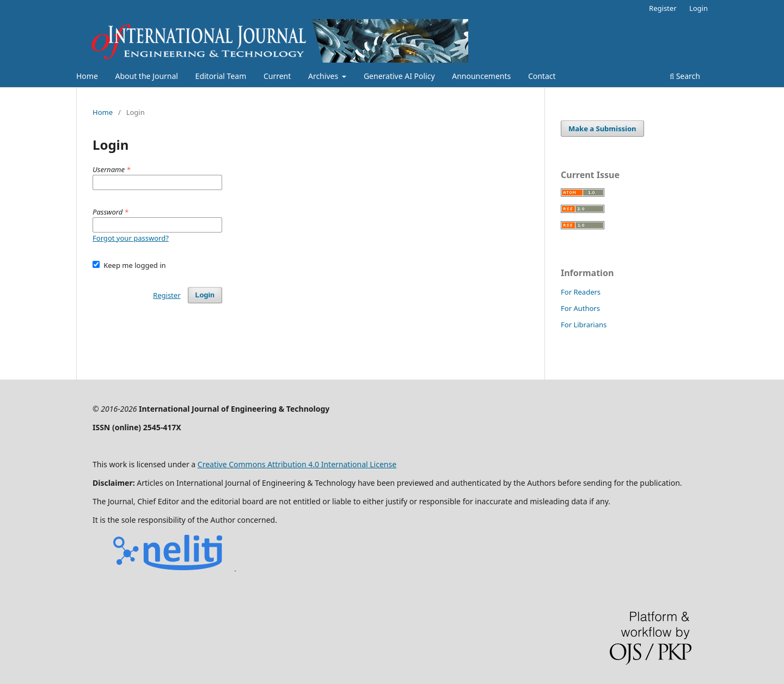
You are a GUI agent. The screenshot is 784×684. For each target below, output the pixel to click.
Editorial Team (221, 76)
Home (87, 76)
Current (277, 76)
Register (663, 8)
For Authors (580, 308)
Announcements (481, 76)
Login (699, 8)
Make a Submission (602, 129)
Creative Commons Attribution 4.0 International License (297, 464)
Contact (542, 76)
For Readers (581, 292)
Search (685, 76)
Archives (324, 76)
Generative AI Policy (399, 76)
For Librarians (584, 325)
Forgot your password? (131, 238)
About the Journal (146, 76)
